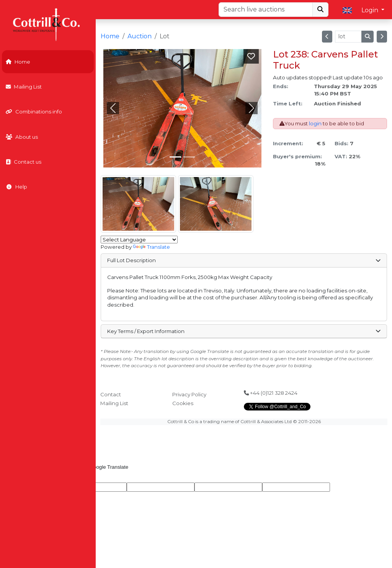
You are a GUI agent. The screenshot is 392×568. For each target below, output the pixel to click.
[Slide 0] (175, 157)
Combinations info (34, 112)
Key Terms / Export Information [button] (244, 331)
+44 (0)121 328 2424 (271, 393)
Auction (140, 36)
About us (22, 137)
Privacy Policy (189, 394)
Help (16, 187)
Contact (111, 394)
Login (371, 10)
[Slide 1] (189, 157)
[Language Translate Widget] (139, 240)
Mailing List (24, 87)
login (315, 123)
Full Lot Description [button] (244, 260)
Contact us (24, 162)
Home (18, 62)
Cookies (183, 403)
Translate (151, 247)
